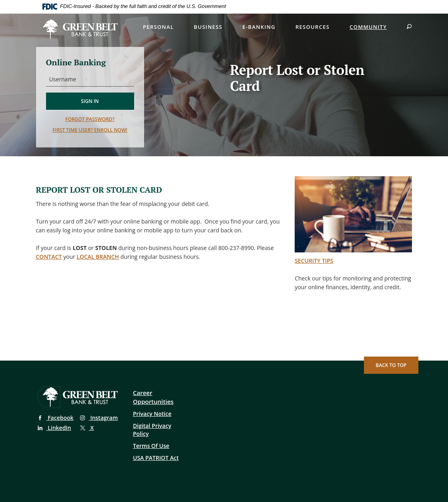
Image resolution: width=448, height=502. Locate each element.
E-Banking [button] (259, 27)
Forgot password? (90, 119)
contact (49, 257)
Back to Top (391, 365)
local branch (98, 257)
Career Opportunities (153, 397)
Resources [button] (312, 27)
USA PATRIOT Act (156, 458)
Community (368, 27)
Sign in (90, 101)
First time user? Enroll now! (90, 130)
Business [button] (208, 27)
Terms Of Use (151, 446)
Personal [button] (158, 27)
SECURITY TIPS (314, 261)
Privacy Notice (152, 414)
